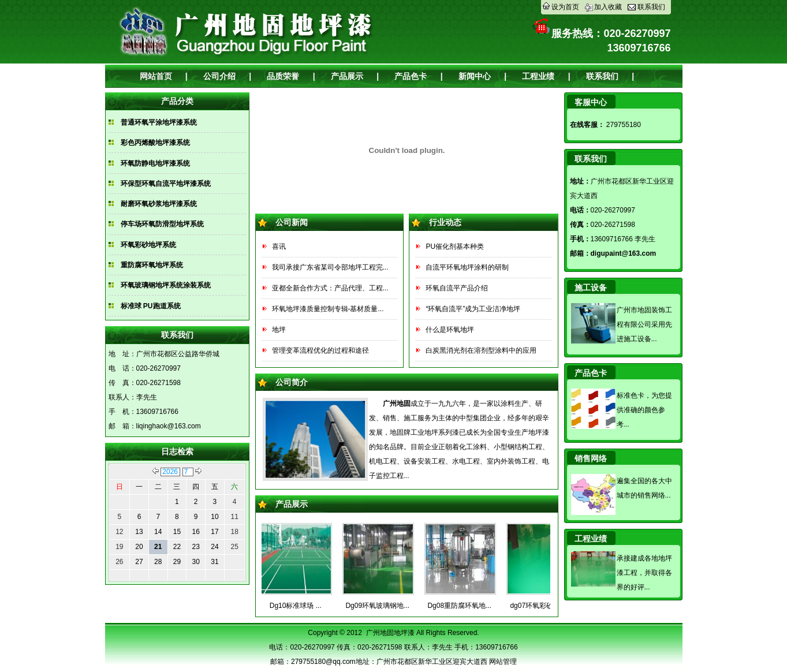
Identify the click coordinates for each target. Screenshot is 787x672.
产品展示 (347, 76)
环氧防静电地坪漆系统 (155, 163)
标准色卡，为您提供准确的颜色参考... (644, 410)
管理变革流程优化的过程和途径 (320, 350)
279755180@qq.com (323, 662)
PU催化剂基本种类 (455, 247)
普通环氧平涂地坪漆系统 (159, 122)
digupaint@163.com (624, 253)
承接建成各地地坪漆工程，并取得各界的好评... (644, 573)
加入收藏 (608, 7)
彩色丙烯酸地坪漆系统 (155, 143)
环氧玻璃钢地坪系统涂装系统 (166, 285)
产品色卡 (411, 76)
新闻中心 (475, 76)
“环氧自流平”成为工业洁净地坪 (473, 309)
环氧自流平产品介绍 (457, 288)
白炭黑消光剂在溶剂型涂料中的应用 (481, 350)
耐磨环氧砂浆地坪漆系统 (159, 204)
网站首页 (156, 76)
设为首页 (565, 7)
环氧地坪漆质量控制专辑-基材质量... (328, 309)
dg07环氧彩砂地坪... (545, 606)
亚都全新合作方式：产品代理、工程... (330, 288)
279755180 (623, 125)
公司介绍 (219, 76)
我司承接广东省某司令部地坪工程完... (330, 267)
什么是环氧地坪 (450, 330)
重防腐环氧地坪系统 (152, 265)
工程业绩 (538, 76)
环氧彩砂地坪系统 (148, 245)
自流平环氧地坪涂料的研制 (467, 267)
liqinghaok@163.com (169, 426)
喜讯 (279, 247)
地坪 (279, 330)
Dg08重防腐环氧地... (463, 606)
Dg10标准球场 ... (300, 606)
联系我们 (651, 7)
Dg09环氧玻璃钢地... (381, 606)
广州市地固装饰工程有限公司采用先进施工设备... (644, 324)
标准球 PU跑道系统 (151, 306)
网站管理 (503, 662)
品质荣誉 (283, 76)
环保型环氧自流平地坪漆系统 (166, 184)
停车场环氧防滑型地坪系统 (162, 224)
